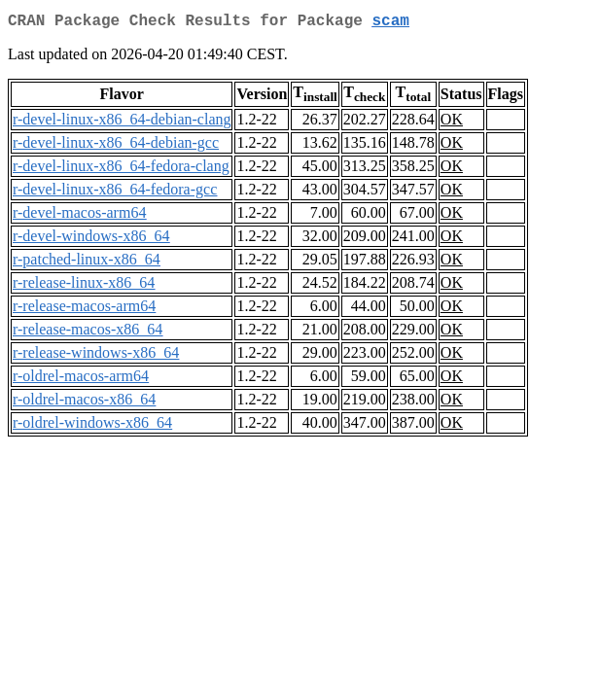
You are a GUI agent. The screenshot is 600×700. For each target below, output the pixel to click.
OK (452, 123)
